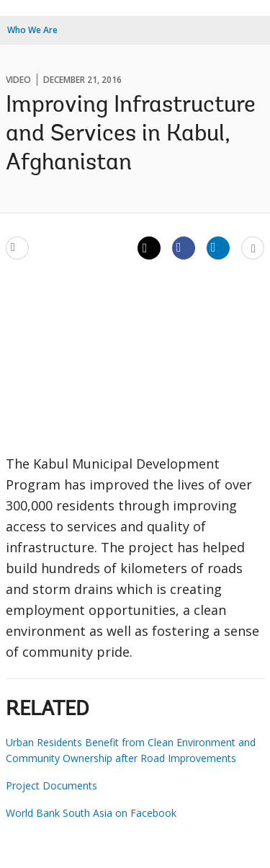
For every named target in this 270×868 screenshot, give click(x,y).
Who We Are (32, 30)
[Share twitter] (149, 248)
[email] (17, 247)
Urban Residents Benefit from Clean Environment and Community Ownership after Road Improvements (131, 750)
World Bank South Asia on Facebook (91, 813)
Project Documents (51, 785)
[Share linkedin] (218, 247)
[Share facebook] (184, 247)
